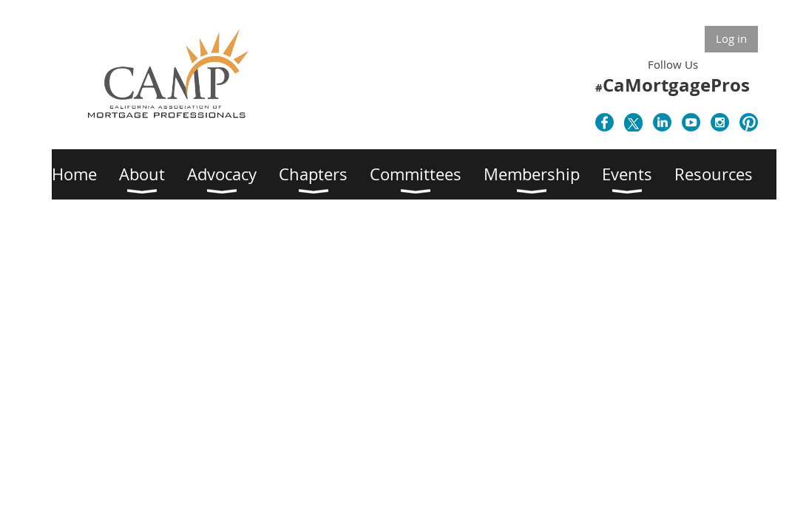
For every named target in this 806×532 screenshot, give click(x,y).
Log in (731, 38)
